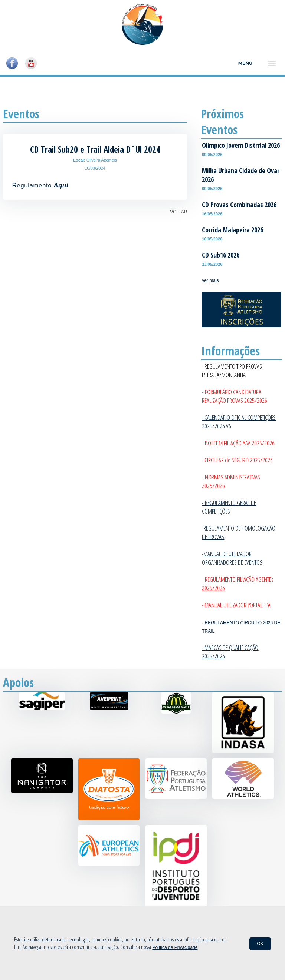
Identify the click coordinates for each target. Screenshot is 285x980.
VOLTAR (178, 212)
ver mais (210, 280)
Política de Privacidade (175, 947)
